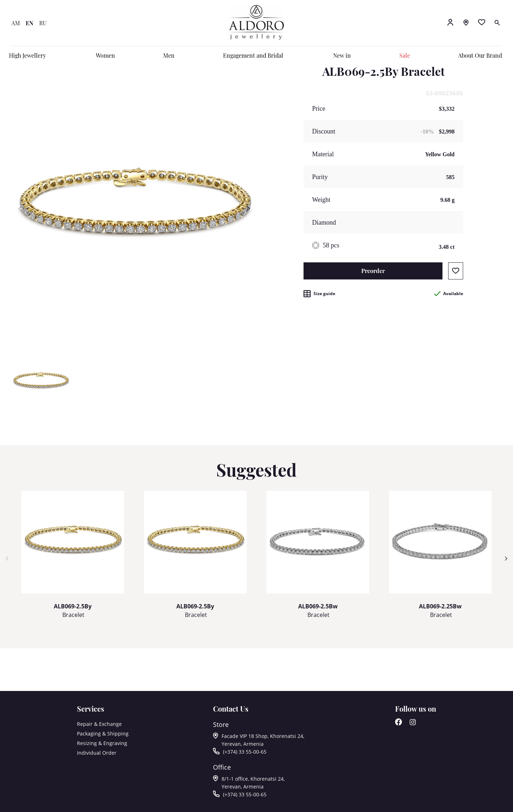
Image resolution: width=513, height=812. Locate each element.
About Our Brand (480, 55)
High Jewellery (27, 55)
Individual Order (97, 753)
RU (43, 23)
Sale (405, 55)
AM (16, 23)
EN (30, 23)
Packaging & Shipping (103, 734)
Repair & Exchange (99, 724)
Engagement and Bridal (253, 55)
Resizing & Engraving (102, 743)
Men (169, 55)
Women (105, 55)
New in (342, 55)
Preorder (373, 271)
